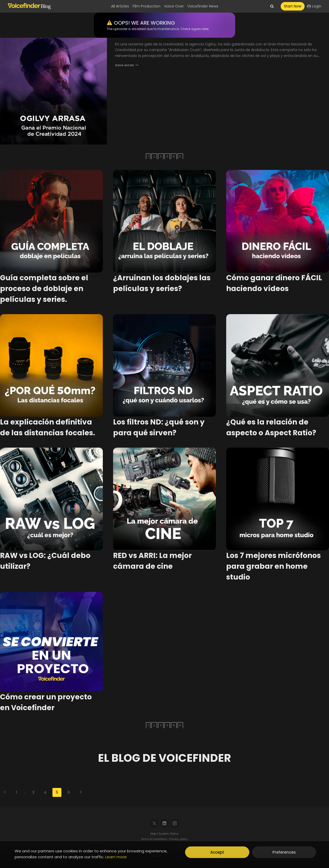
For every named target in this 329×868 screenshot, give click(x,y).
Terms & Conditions (154, 839)
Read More (127, 65)
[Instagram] (175, 823)
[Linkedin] (165, 823)
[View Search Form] (272, 6)
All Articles (120, 6)
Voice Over (174, 6)
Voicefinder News (203, 6)
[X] (154, 823)
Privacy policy (179, 839)
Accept (217, 852)
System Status (169, 834)
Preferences (284, 852)
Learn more (116, 857)
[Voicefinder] (29, 6)
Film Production (147, 6)
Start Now (293, 6)
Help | (154, 834)
